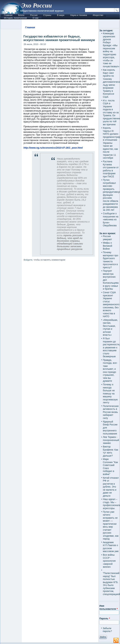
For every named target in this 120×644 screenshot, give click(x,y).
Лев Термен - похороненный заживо (111, 440)
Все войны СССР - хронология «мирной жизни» (109, 561)
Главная (8, 15)
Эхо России (37, 5)
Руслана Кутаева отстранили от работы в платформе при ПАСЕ (111, 169)
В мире (61, 15)
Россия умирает (107, 238)
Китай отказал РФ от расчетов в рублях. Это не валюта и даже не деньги (111, 487)
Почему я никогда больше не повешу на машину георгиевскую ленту (110, 393)
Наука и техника (79, 15)
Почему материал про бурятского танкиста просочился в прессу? (111, 260)
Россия (34, 15)
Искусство (98, 15)
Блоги (21, 15)
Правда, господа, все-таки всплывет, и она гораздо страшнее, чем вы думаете (110, 371)
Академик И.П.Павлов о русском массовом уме (111, 547)
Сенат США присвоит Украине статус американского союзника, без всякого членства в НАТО (111, 304)
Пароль (104, 618)
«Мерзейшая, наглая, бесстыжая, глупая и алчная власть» (110, 327)
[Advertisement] (60, 394)
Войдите (28, 260)
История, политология (15, 18)
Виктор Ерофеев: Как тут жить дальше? (110, 451)
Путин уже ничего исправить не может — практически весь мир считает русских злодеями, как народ (111, 525)
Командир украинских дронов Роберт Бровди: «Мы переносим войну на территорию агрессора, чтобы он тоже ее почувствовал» (111, 50)
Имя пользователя (108, 607)
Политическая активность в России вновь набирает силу (111, 412)
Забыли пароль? (107, 630)
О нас (36, 18)
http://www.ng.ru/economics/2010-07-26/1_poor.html (53, 148)
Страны (47, 15)
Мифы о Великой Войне (108, 246)
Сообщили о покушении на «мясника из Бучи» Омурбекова (111, 219)
